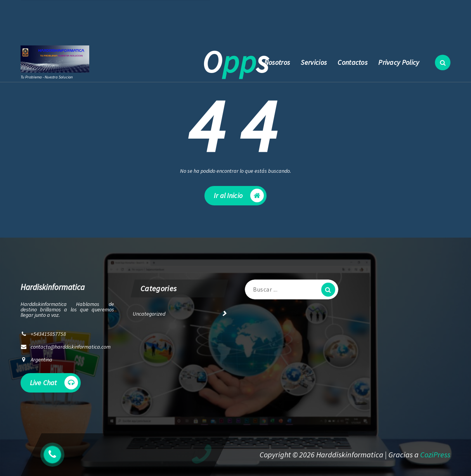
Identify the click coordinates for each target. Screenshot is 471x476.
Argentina (42, 361)
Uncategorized (149, 315)
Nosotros (277, 62)
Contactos (352, 62)
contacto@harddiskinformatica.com (101, 25)
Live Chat (54, 384)
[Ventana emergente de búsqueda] (443, 63)
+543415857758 (186, 25)
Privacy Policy (399, 62)
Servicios (314, 62)
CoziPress (435, 454)
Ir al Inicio (239, 198)
